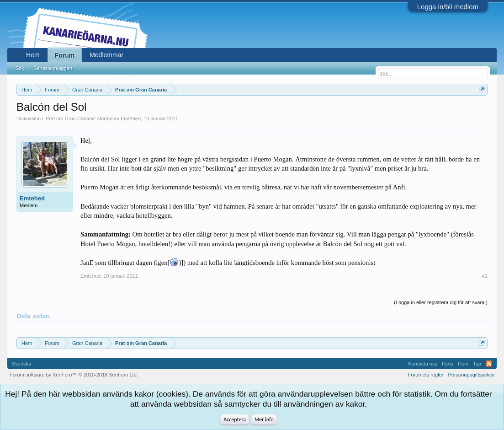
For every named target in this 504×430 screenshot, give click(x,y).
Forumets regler (426, 375)
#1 (485, 276)
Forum (65, 55)
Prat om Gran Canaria (70, 118)
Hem (33, 55)
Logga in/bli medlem (448, 7)
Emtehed (131, 118)
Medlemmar (106, 55)
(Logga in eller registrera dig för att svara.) (441, 302)
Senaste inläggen (53, 68)
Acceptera (235, 419)
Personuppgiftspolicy (471, 375)
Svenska (21, 364)
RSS (489, 364)
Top (477, 364)
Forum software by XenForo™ (74, 375)
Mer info (264, 419)
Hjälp (448, 364)
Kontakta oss (423, 364)
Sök (20, 68)
